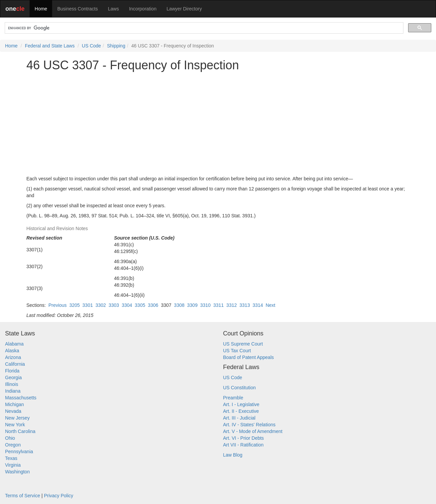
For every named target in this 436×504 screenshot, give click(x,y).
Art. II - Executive (241, 411)
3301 (88, 305)
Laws (113, 9)
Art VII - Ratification (244, 445)
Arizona (13, 357)
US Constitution (240, 388)
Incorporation (143, 9)
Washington (17, 472)
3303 (114, 305)
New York (15, 425)
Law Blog (233, 455)
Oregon (13, 445)
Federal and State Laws (50, 46)
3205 (74, 305)
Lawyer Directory (184, 9)
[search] (203, 28)
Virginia (13, 465)
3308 (179, 305)
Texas (11, 458)
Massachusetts (21, 398)
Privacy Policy (59, 496)
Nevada (13, 411)
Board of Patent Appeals (249, 357)
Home (41, 9)
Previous (57, 305)
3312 (231, 305)
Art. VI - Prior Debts (244, 438)
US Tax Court (237, 351)
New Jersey (17, 418)
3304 (127, 305)
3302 (101, 305)
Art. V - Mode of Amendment (253, 431)
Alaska (12, 351)
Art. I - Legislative (241, 404)
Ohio (10, 438)
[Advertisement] (218, 123)
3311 (218, 305)
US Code (92, 46)
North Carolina (20, 431)
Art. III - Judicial (239, 418)
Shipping (116, 46)
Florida (12, 371)
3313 (245, 305)
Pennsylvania (19, 452)
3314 (258, 305)
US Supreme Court (243, 344)
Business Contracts (77, 9)
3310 (205, 305)
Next (270, 305)
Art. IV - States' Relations (249, 425)
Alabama (14, 344)
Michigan (14, 404)
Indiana (13, 391)
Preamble (233, 398)
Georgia (13, 377)
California (15, 364)
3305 (140, 305)
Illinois (12, 384)
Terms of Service (23, 496)
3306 (153, 305)
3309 (192, 305)
